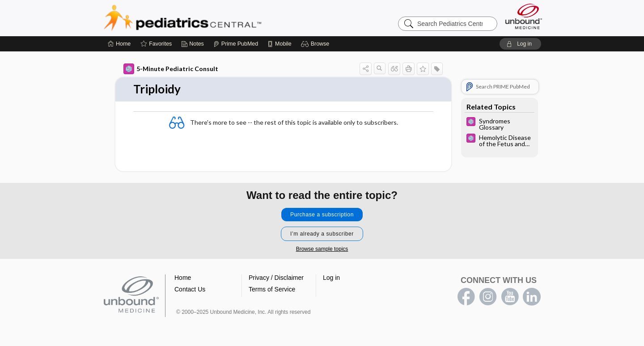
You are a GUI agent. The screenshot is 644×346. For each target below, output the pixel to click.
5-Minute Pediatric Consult (171, 69)
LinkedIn (532, 297)
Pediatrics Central (215, 18)
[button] (316, 44)
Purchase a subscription (322, 215)
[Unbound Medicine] (524, 16)
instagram (488, 297)
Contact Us (190, 289)
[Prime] (236, 44)
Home (183, 278)
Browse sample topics (322, 249)
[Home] (119, 44)
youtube (510, 297)
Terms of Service (272, 289)
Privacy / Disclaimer (276, 278)
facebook (466, 297)
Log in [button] (331, 278)
